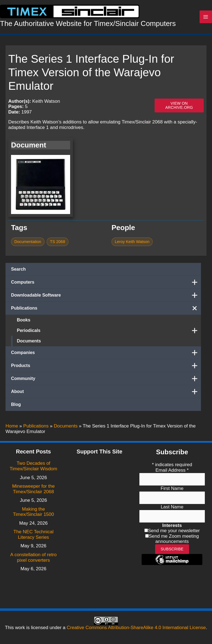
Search (18, 270)
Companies (106, 354)
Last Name (172, 507)
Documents (29, 342)
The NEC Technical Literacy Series (34, 535)
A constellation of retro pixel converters (33, 557)
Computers (106, 283)
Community (106, 380)
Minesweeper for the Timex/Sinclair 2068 (33, 489)
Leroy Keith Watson (132, 243)
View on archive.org (179, 106)
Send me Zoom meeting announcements (174, 539)
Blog (16, 406)
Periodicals (109, 332)
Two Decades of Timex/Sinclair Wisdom (33, 466)
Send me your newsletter (174, 531)
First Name (172, 488)
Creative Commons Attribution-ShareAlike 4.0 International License (136, 628)
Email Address (172, 470)
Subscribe (172, 549)
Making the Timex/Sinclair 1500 (34, 512)
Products (106, 367)
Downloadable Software (106, 296)
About (106, 393)
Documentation (28, 243)
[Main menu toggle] (206, 18)
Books (24, 321)
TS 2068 (58, 243)
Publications (106, 309)
